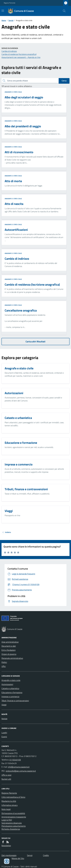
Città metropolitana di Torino (13, 797)
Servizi (11, 20)
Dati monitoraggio (9, 855)
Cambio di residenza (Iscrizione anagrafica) (19, 54)
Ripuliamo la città (9, 801)
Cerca (64, 81)
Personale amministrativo (12, 658)
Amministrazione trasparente (14, 817)
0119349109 (15, 760)
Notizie (4, 719)
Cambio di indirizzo (9, 51)
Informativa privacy (10, 805)
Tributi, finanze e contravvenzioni (15, 701)
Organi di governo (9, 654)
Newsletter (6, 846)
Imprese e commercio (10, 697)
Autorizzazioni (7, 684)
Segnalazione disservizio (12, 823)
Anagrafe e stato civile (13, 92)
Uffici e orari (6, 775)
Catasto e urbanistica (10, 688)
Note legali (6, 809)
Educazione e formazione (12, 692)
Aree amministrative (10, 642)
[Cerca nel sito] (63, 11)
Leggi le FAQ (7, 820)
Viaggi (4, 705)
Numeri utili (6, 779)
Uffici (4, 666)
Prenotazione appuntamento (14, 826)
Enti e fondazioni (9, 650)
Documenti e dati (9, 646)
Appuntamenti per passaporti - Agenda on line (21, 57)
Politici (4, 662)
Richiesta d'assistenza (11, 829)
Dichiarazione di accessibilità (13, 813)
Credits (46, 855)
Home (4, 20)
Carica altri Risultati (35, 342)
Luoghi (4, 733)
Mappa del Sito (18, 858)
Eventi (4, 737)
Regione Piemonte (10, 3)
